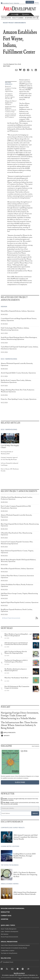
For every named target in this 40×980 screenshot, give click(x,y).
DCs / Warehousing (9, 359)
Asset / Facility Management (9, 929)
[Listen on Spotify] (20, 736)
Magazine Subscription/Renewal (13, 908)
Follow (15, 15)
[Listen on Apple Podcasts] (20, 733)
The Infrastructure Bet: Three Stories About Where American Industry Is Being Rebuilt (19, 725)
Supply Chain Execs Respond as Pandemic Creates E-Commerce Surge (11, 109)
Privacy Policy (27, 977)
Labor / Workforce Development (9, 932)
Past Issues (36, 746)
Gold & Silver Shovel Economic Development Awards (15, 945)
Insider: (19, 799)
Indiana (30, 88)
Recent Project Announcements (14, 23)
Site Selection (5, 934)
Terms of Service (35, 977)
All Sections (37, 18)
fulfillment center (24, 155)
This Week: (20, 803)
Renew (37, 3)
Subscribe (30, 2)
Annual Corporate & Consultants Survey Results (14, 948)
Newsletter (5, 912)
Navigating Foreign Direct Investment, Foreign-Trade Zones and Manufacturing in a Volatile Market (20, 716)
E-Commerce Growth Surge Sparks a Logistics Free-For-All (10, 96)
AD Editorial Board (31, 18)
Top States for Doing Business (9, 953)
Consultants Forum (8, 3)
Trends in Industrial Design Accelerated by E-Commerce (11, 116)
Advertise (17, 3)
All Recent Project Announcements (11, 618)
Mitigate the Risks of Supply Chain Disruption (11, 103)
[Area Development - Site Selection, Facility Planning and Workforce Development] (20, 9)
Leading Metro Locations (8, 951)
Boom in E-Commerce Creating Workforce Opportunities (11, 89)
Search (26, 15)
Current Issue (6, 916)
